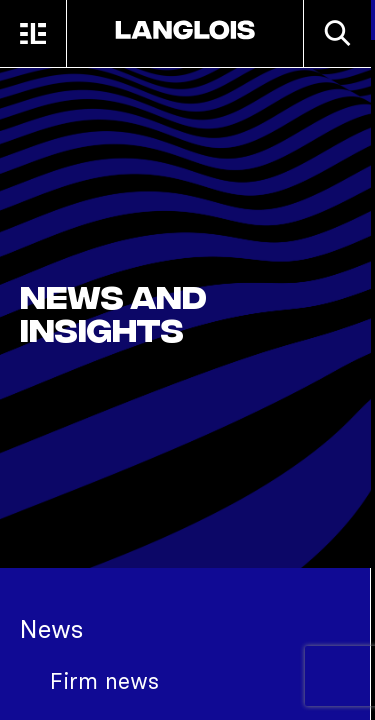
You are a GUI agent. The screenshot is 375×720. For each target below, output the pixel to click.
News (51, 629)
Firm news (104, 681)
